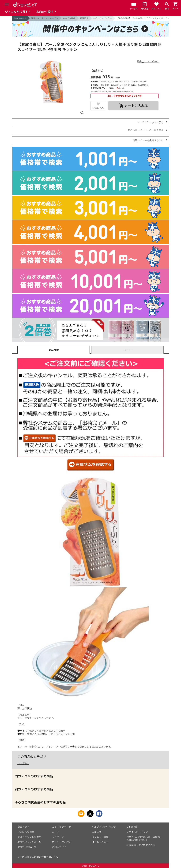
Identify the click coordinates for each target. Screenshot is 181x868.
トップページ (20, 18)
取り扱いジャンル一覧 (29, 842)
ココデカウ (23, 763)
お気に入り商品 (26, 832)
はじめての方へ (100, 842)
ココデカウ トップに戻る (150, 122)
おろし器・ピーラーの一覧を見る (146, 130)
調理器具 (84, 18)
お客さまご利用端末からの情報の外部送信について (143, 838)
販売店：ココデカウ (148, 61)
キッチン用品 (69, 18)
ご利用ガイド (59, 847)
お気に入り (98, 108)
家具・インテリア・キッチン (45, 18)
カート (56, 832)
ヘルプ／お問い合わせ (104, 827)
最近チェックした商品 (29, 837)
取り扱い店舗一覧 (27, 847)
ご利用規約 (132, 827)
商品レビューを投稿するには (148, 140)
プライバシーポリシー (138, 832)
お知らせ (97, 832)
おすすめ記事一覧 (62, 827)
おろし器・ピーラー (103, 18)
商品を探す (23, 827)
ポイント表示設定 (62, 842)
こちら (55, 857)
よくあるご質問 (100, 837)
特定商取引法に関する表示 (141, 845)
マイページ (58, 837)
